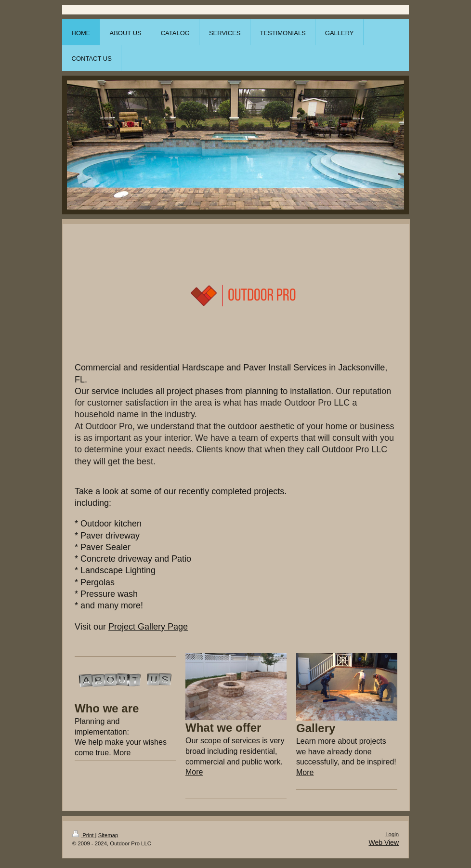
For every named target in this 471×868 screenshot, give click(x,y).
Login (392, 834)
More (122, 753)
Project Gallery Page (148, 627)
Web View (384, 842)
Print (84, 835)
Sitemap (108, 835)
